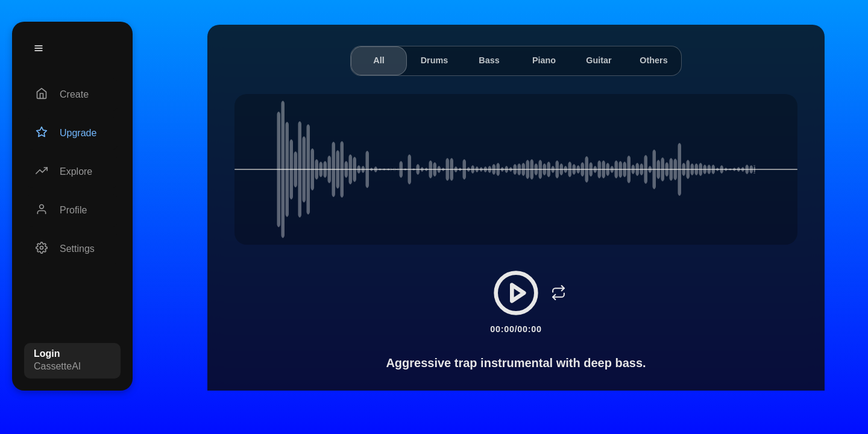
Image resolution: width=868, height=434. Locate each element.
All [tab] (379, 60)
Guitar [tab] (599, 60)
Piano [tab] (544, 60)
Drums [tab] (435, 60)
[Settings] (72, 249)
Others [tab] (653, 60)
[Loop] (558, 293)
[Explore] (72, 172)
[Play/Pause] (516, 293)
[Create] (72, 95)
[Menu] (39, 48)
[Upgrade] (72, 133)
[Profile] (72, 210)
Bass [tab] (489, 60)
